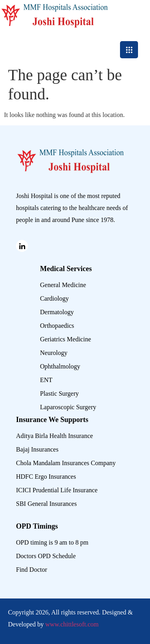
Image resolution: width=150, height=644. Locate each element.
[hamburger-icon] (129, 50)
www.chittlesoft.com (72, 624)
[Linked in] (22, 246)
